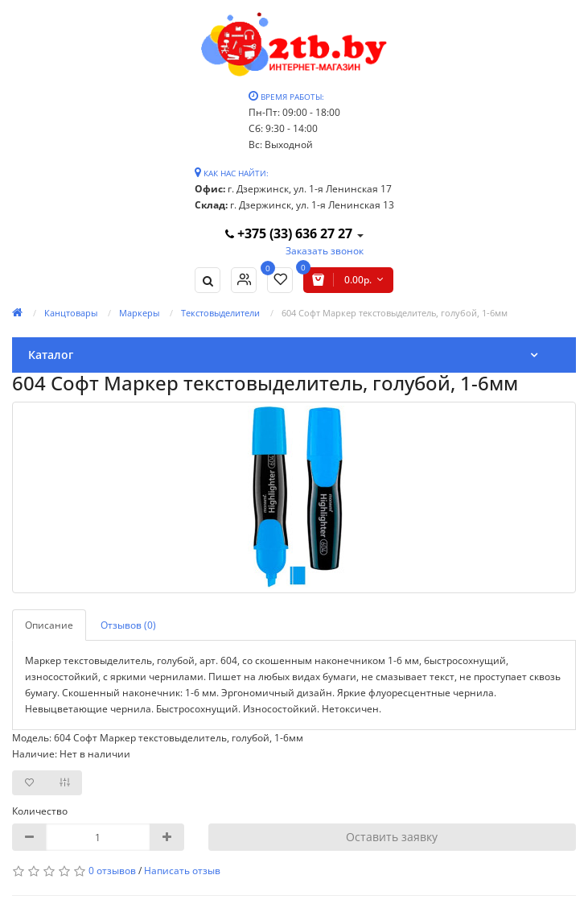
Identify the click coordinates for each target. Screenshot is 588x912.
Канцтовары (71, 313)
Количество (40, 811)
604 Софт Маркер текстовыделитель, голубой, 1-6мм (395, 313)
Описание (49, 625)
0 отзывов (112, 871)
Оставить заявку (392, 837)
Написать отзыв (182, 871)
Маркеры (139, 313)
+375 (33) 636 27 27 (290, 233)
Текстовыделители (220, 313)
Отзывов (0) (128, 625)
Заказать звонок (325, 251)
